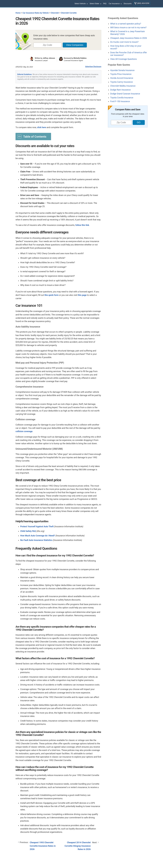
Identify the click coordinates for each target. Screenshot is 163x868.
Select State (95, 4)
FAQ (105, 4)
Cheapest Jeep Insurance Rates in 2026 (129, 38)
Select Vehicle (81, 4)
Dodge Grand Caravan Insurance (125, 94)
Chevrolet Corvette (69, 13)
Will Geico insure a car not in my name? (128, 28)
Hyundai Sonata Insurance (122, 70)
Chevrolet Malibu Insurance (123, 86)
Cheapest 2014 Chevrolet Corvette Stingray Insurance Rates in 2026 (78, 846)
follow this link (82, 225)
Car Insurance (115, 4)
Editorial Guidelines (25, 74)
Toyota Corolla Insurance (122, 98)
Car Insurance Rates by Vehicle (36, 13)
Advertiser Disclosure (93, 67)
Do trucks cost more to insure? (124, 42)
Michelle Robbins (80, 58)
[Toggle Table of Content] (33, 136)
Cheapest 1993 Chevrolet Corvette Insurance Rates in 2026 (43, 846)
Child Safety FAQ (28, 531)
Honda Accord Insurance (122, 78)
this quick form (51, 295)
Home (18, 13)
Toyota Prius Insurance (121, 74)
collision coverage (24, 431)
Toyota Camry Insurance (121, 82)
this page (82, 295)
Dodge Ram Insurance (120, 90)
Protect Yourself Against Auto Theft (37, 527)
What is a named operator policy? (126, 24)
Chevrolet (55, 13)
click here (42, 127)
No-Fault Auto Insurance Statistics (36, 540)
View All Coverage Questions (124, 59)
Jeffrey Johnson (49, 58)
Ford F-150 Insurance (120, 101)
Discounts (128, 4)
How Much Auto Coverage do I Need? (38, 536)
